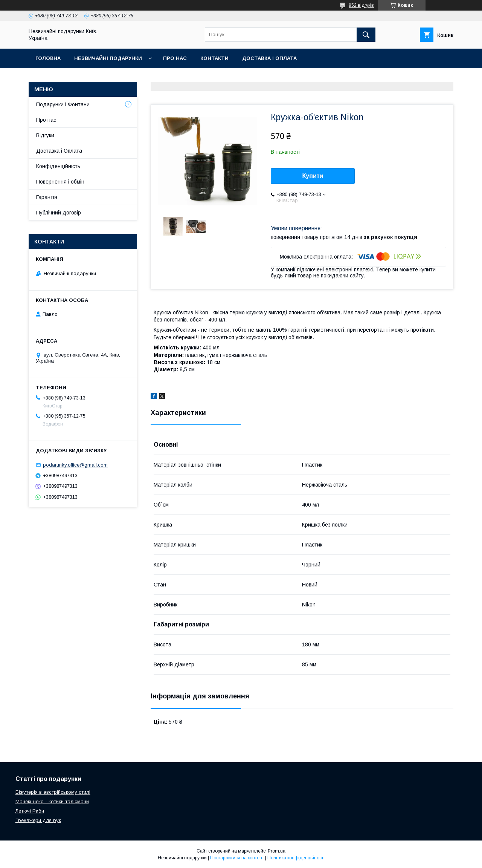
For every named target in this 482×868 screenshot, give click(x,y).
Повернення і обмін (60, 182)
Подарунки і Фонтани (63, 104)
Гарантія (47, 197)
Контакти (214, 58)
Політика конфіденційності (296, 858)
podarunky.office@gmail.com (75, 465)
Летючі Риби (30, 811)
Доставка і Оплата (59, 151)
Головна (48, 58)
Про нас (175, 58)
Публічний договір (59, 213)
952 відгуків (361, 5)
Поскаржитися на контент (237, 858)
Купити (313, 176)
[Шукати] (366, 35)
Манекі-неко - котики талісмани (52, 801)
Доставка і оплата (269, 58)
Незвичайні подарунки (108, 58)
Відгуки (45, 135)
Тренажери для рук (38, 820)
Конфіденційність (58, 166)
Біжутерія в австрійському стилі (53, 792)
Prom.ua (277, 851)
